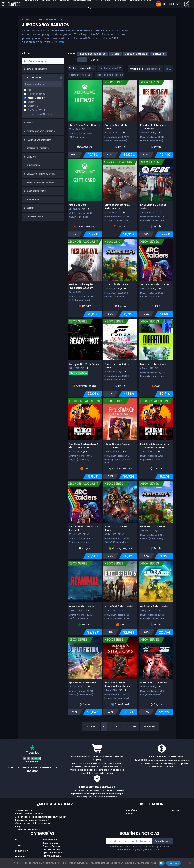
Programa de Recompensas (50, 841)
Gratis (115, 54)
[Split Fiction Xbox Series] (85, 676)
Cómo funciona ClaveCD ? (30, 814)
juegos (63, 34)
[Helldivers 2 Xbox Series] (156, 598)
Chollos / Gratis (51, 849)
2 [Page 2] (110, 727)
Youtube (174, 810)
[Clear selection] (61, 78)
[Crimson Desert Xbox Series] (120, 119)
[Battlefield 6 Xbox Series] (120, 598)
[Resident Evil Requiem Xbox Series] (156, 119)
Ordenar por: (137, 69)
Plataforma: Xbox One (80, 75)
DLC (82, 60)
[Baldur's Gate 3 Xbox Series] (120, 520)
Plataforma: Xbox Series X (109, 75)
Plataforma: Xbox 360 (110, 68)
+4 (87, 368)
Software (159, 54)
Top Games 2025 (52, 856)
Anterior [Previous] (91, 727)
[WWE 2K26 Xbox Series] (156, 676)
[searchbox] (43, 61)
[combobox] (146, 69)
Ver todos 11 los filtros (43, 114)
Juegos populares (46, 19)
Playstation (88, 34)
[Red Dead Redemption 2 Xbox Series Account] (156, 439)
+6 (161, 212)
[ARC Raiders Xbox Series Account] (85, 520)
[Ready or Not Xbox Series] (85, 358)
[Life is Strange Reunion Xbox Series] (120, 439)
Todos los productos (93, 54)
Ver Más (59, 42)
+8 (125, 288)
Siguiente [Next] (149, 727)
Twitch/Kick (131, 810)
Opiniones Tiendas (52, 853)
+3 (124, 133)
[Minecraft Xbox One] (120, 278)
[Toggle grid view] (169, 69)
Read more (173, 863)
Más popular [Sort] (153, 69)
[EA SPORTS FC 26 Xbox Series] (156, 198)
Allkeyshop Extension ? (28, 830)
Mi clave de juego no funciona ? (32, 820)
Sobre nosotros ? (25, 810)
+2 (124, 212)
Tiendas (129, 814)
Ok (162, 863)
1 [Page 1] (104, 727)
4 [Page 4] (124, 727)
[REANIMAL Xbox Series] (85, 598)
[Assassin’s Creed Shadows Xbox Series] (120, 676)
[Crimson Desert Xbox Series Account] (120, 198)
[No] (190, 863)
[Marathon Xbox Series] (156, 358)
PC (17, 840)
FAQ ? (18, 826)
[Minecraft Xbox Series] (156, 520)
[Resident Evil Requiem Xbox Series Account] (85, 278)
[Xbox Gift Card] (85, 198)
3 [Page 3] (117, 727)
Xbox (18, 845)
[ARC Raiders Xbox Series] (156, 278)
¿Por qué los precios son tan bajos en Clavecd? (41, 817)
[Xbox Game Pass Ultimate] (85, 119)
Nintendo (20, 857)
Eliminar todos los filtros (82, 68)
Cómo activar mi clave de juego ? (33, 823)
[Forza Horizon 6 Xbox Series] (120, 358)
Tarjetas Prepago (52, 846)
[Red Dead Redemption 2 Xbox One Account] (85, 439)
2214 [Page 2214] (134, 727)
